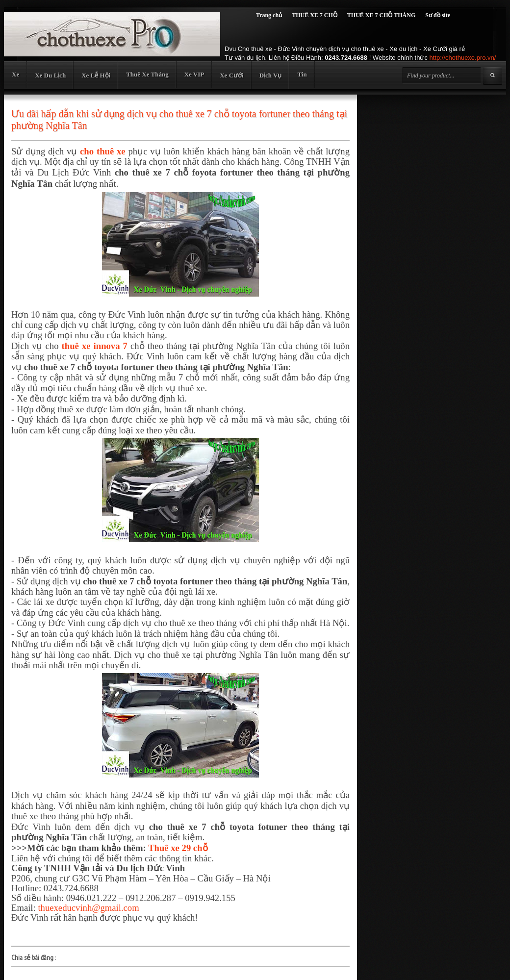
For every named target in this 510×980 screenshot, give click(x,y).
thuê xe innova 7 (95, 346)
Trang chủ (269, 15)
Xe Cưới (231, 75)
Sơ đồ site (438, 15)
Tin (302, 74)
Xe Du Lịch (50, 75)
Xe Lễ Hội (96, 75)
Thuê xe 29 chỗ (178, 848)
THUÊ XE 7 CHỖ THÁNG (381, 15)
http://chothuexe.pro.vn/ (463, 58)
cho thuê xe (103, 151)
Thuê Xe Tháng (147, 74)
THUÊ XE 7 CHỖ (315, 15)
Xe (15, 74)
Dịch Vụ (271, 75)
